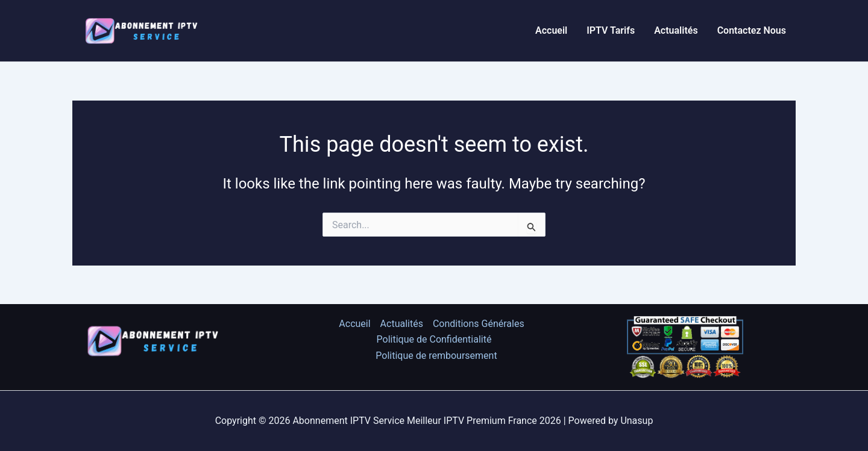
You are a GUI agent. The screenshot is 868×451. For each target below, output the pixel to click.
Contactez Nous (752, 30)
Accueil (551, 30)
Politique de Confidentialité (434, 339)
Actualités (676, 30)
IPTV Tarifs (611, 30)
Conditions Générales (479, 324)
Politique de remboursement (436, 356)
